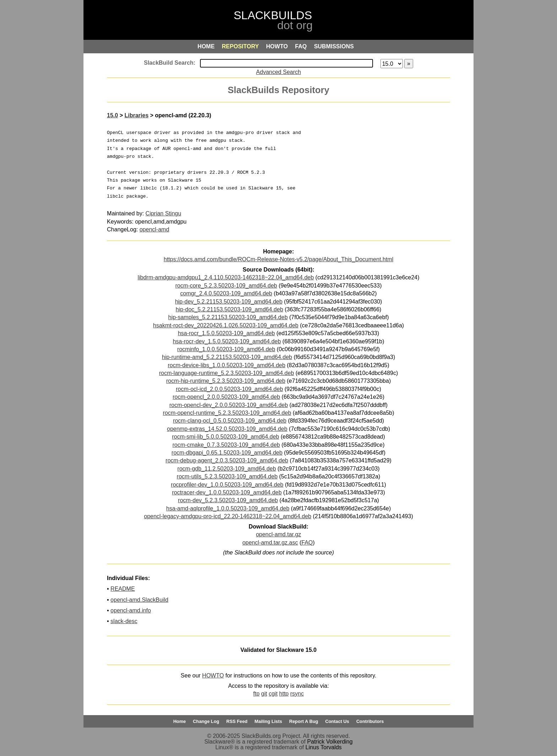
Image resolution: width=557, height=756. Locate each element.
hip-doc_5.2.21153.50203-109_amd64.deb (229, 309)
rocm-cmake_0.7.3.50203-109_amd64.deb (226, 445)
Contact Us (337, 721)
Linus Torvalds (324, 747)
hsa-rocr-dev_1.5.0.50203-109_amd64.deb (227, 341)
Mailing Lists (269, 721)
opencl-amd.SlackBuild (139, 600)
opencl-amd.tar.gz (278, 534)
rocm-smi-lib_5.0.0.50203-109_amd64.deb (226, 437)
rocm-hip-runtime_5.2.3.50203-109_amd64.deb (226, 381)
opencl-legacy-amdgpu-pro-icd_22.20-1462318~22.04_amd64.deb (228, 516)
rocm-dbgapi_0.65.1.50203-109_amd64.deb (227, 453)
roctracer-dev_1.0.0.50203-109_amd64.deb (227, 492)
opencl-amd (155, 229)
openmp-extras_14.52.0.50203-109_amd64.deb (227, 429)
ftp (256, 694)
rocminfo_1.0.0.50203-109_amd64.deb (226, 349)
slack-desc (124, 621)
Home (180, 721)
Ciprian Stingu (164, 213)
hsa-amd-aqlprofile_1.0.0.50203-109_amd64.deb (228, 508)
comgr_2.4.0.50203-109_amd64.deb (226, 293)
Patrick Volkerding (330, 742)
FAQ (307, 543)
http (284, 694)
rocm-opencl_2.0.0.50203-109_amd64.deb (226, 397)
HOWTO (213, 675)
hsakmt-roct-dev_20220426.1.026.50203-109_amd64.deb (226, 325)
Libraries (136, 115)
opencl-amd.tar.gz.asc (270, 543)
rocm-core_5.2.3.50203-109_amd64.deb (226, 286)
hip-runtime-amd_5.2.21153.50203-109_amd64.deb (227, 357)
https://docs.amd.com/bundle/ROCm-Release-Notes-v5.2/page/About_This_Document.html (279, 259)
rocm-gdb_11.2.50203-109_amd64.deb (227, 469)
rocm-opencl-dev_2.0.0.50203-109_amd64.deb (229, 405)
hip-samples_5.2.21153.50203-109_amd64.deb (228, 317)
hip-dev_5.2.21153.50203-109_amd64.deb (229, 302)
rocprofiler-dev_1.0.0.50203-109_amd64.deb (227, 485)
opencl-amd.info (131, 610)
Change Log (206, 721)
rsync (297, 694)
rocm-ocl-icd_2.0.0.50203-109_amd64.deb (229, 389)
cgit (273, 694)
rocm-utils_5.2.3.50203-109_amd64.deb (227, 476)
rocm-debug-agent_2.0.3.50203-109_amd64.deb (227, 460)
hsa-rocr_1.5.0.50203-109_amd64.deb (226, 333)
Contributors (370, 721)
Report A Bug (304, 721)
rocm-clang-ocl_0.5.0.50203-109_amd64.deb (230, 421)
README (123, 589)
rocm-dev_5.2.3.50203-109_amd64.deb (228, 500)
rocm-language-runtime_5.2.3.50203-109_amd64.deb (227, 373)
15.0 (112, 115)
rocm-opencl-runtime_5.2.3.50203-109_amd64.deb (227, 413)
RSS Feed (237, 721)
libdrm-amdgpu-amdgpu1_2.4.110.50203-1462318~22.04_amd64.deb (226, 277)
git (264, 694)
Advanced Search (278, 72)
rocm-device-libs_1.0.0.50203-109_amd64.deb (226, 365)
